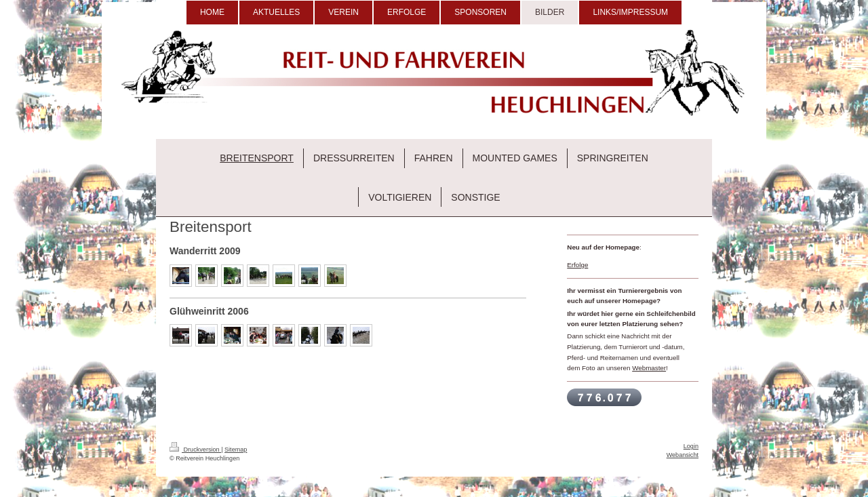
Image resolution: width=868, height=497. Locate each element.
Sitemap (236, 450)
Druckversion (195, 450)
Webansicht (683, 455)
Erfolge (577, 265)
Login (691, 446)
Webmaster (649, 368)
